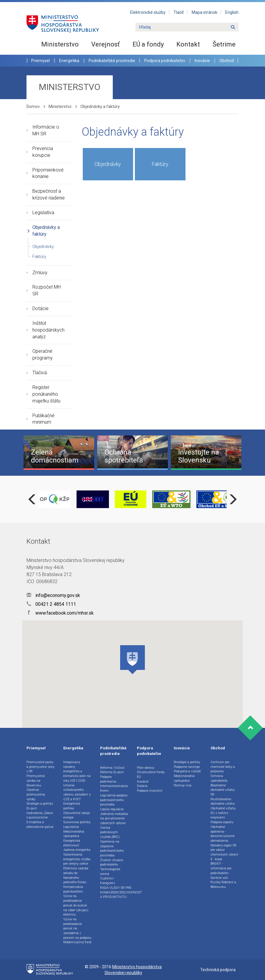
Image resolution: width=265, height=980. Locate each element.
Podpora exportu (222, 822)
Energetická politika (72, 806)
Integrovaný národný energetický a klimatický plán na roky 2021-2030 (77, 771)
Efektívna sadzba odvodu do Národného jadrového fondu (76, 875)
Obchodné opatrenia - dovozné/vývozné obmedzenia (222, 834)
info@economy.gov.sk (53, 595)
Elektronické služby (148, 12)
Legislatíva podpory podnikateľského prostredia (114, 800)
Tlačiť (179, 12)
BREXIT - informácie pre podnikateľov (221, 868)
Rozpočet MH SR (47, 290)
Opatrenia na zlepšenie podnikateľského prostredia (112, 848)
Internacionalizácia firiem (114, 788)
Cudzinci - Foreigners (108, 881)
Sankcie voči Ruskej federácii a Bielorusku (223, 882)
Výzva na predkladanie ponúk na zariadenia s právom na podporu (77, 929)
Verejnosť (106, 44)
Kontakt (188, 44)
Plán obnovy (146, 768)
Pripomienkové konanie (48, 173)
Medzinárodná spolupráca (74, 834)
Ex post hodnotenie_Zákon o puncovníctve (40, 813)
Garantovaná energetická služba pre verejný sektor (77, 859)
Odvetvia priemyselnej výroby (36, 794)
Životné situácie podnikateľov (112, 862)
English (232, 12)
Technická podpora (218, 970)
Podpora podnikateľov (165, 61)
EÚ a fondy (148, 44)
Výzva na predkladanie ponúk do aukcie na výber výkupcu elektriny (76, 905)
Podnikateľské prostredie (112, 61)
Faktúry (39, 257)
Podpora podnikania (108, 779)
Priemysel (40, 61)
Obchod (227, 61)
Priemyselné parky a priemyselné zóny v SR (40, 767)
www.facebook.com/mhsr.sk (60, 613)
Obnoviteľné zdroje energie (77, 815)
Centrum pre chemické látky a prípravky (223, 767)
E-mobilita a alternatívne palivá (40, 825)
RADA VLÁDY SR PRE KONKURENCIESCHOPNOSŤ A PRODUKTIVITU (121, 892)
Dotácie (40, 308)
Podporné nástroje (187, 767)
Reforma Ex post (112, 772)
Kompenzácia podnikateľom (73, 889)
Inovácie (202, 61)
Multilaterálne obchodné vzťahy (223, 802)
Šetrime (224, 44)
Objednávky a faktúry (46, 231)
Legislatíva (43, 213)
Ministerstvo (60, 44)
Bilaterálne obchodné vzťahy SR (223, 790)
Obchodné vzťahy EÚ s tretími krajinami (223, 813)
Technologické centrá (110, 872)
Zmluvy (40, 273)
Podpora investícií (150, 791)
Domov (33, 107)
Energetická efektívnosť (72, 843)
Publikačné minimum (43, 419)
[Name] (233, 27)
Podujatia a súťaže (187, 771)
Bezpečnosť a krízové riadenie (49, 194)
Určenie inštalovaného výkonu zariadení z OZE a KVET (77, 792)
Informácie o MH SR (46, 130)
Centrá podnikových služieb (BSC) (110, 832)
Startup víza (183, 785)
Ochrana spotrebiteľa (219, 778)
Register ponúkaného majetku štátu (46, 394)
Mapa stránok (204, 12)
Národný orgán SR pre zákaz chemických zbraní (224, 850)
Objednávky (43, 247)
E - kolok (216, 859)
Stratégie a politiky (40, 804)
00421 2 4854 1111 (51, 604)
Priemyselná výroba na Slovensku (36, 781)
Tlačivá (40, 373)
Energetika (69, 61)
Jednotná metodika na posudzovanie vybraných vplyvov (114, 818)
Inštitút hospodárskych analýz (48, 330)
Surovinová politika (77, 822)
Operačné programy (43, 355)
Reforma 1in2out (112, 768)
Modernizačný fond (77, 942)
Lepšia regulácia (112, 809)
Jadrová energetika (77, 850)
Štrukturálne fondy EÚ (151, 774)
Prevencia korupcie (43, 152)
